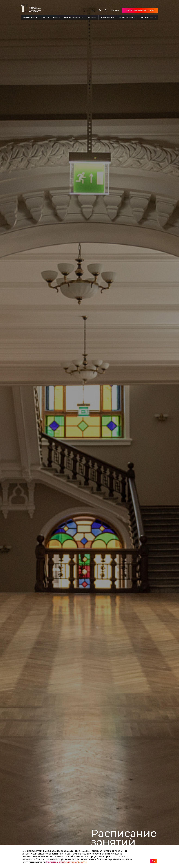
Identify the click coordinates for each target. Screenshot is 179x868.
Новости (45, 17)
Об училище (30, 17)
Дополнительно (147, 17)
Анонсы (56, 17)
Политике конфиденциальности (67, 862)
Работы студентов (73, 17)
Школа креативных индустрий (140, 10)
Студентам (92, 17)
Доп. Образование (126, 17)
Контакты (115, 10)
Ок (153, 861)
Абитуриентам (107, 17)
